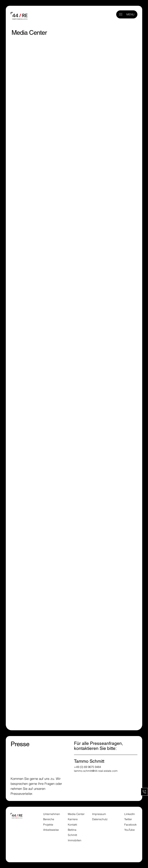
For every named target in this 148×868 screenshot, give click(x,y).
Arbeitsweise (51, 830)
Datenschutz (100, 819)
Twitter (128, 819)
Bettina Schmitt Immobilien (75, 835)
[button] (121, 14)
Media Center (76, 814)
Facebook (130, 825)
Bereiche (49, 819)
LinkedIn (130, 814)
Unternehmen (52, 814)
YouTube (129, 830)
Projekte (48, 825)
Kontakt (72, 825)
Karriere (73, 819)
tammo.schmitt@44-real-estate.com (96, 771)
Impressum (99, 814)
